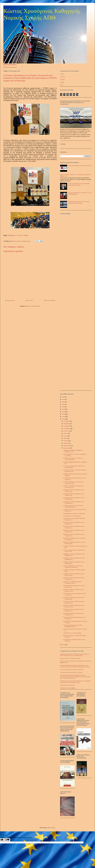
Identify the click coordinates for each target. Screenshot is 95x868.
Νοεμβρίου (67, 424)
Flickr (62, 85)
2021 (63, 404)
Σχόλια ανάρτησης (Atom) (33, 306)
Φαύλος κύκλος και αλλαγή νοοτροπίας (70, 658)
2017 (63, 414)
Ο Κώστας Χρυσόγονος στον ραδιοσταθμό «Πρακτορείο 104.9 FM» (79, 184)
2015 (63, 419)
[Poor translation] (7, 840)
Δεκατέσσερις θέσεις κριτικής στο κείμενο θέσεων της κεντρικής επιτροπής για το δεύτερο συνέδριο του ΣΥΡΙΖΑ (75, 666)
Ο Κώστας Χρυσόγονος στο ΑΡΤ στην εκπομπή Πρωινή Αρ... (73, 506)
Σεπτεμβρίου (67, 428)
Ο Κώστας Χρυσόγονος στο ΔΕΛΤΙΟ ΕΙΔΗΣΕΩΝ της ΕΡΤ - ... (73, 626)
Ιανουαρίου (67, 448)
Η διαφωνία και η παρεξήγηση (68, 688)
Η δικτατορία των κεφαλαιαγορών (72, 516)
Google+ (62, 82)
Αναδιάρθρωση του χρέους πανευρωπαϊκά (74, 513)
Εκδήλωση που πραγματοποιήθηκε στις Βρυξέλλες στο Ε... (73, 451)
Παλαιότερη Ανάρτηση (49, 300)
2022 (63, 402)
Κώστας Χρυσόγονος (11, 65)
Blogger (53, 828)
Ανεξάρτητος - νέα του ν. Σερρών (18, 235)
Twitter (62, 74)
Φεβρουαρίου (67, 446)
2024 (63, 397)
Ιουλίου (66, 433)
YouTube (62, 80)
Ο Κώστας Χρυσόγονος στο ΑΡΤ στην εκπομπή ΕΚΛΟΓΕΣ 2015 (73, 567)
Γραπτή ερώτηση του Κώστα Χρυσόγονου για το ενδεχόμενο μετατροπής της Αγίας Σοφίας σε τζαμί (76, 682)
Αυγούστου (67, 431)
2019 (63, 409)
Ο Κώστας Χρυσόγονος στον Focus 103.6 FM (80, 165)
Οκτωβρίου (67, 426)
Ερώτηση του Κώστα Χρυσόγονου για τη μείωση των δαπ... (74, 590)
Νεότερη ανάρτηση (10, 300)
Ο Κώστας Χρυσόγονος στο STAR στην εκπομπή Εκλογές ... (73, 483)
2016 (63, 417)
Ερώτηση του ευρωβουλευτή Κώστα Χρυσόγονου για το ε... (72, 582)
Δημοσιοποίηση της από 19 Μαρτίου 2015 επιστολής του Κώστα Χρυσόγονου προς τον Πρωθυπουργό (75, 655)
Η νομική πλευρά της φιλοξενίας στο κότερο (71, 672)
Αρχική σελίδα (29, 300)
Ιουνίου (66, 436)
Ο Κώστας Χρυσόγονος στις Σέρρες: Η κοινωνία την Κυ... (73, 487)
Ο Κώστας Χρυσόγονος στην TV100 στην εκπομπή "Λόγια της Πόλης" (79, 202)
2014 (63, 645)
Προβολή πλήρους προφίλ (10, 67)
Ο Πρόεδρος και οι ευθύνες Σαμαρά (72, 633)
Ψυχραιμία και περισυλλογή (67, 685)
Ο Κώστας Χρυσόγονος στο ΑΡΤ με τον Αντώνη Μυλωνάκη (73, 459)
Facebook (63, 77)
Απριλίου (66, 441)
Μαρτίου (66, 443)
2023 (63, 399)
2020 (63, 407)
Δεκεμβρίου (67, 421)
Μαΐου (65, 438)
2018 (63, 412)
